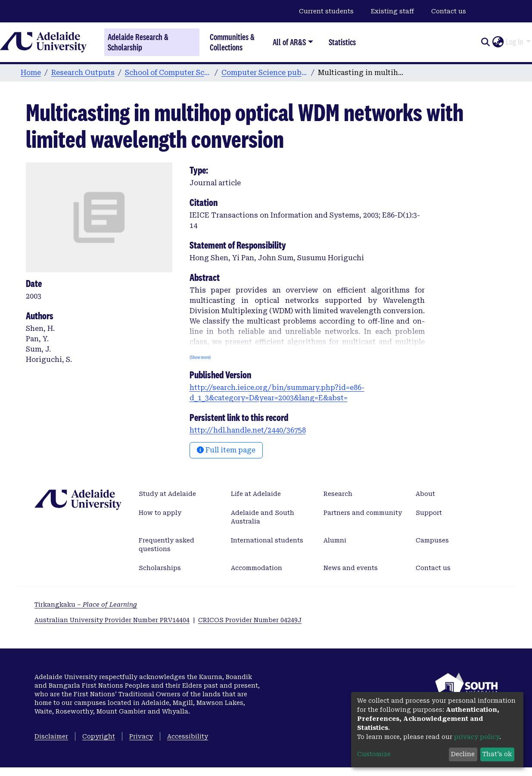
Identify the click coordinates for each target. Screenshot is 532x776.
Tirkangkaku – (86, 605)
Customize (374, 754)
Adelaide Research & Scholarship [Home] (138, 42)
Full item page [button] (226, 450)
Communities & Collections (232, 42)
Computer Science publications (264, 73)
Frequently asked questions (166, 545)
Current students (326, 11)
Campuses (432, 540)
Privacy (141, 736)
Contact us (449, 11)
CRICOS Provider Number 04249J (250, 620)
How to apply (160, 513)
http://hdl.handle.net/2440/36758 (248, 430)
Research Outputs (83, 73)
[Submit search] (485, 42)
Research (338, 494)
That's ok (497, 754)
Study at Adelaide (167, 494)
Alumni (335, 540)
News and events (351, 568)
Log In (515, 42)
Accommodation (257, 568)
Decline (463, 754)
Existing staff (392, 11)
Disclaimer (51, 736)
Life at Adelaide (256, 494)
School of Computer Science (168, 73)
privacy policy (477, 737)
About (425, 494)
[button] (498, 42)
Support (429, 513)
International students (267, 540)
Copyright (99, 736)
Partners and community (363, 513)
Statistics (342, 42)
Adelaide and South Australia (263, 517)
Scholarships (160, 568)
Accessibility (188, 736)
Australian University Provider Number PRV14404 (112, 620)
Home (31, 73)
